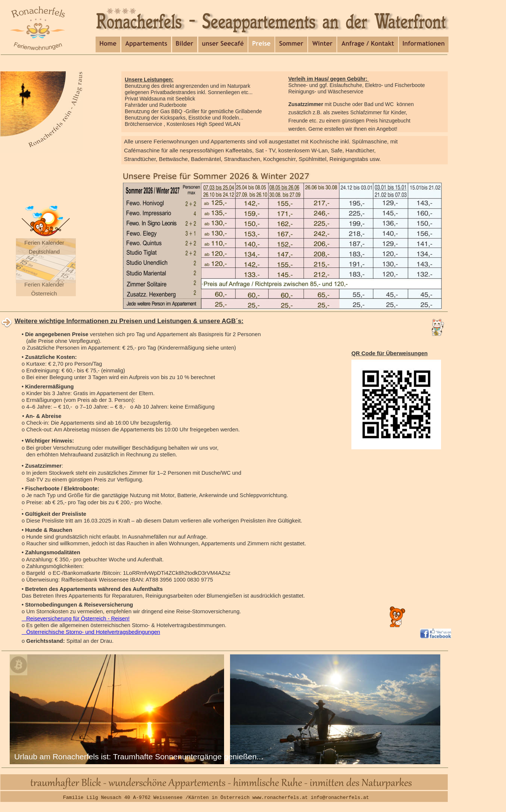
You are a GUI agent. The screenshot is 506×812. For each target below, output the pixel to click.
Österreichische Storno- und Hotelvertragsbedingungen (91, 632)
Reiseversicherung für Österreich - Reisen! (76, 619)
